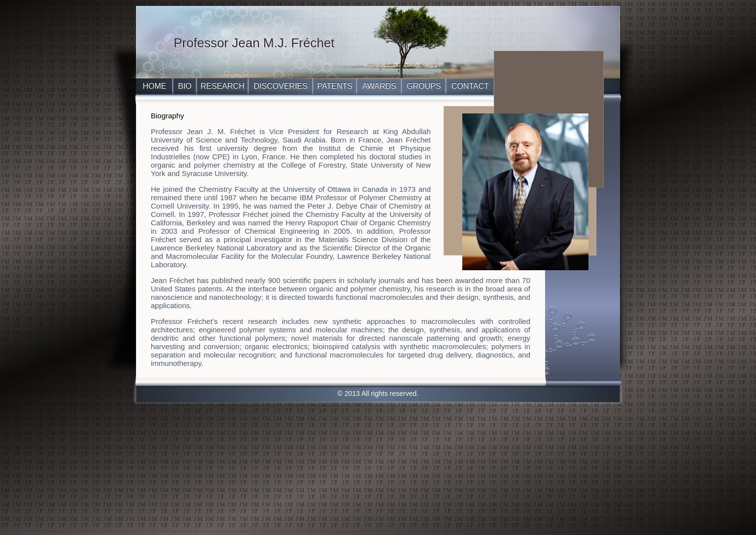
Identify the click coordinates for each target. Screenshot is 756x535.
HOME (155, 86)
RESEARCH (223, 86)
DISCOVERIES (281, 86)
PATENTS (335, 86)
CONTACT (470, 86)
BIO (185, 86)
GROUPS (424, 86)
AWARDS (379, 86)
